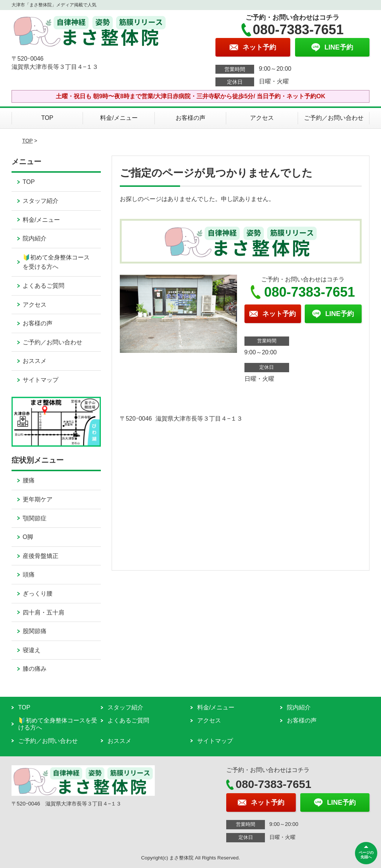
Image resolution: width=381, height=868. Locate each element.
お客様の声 (190, 118)
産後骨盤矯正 (41, 556)
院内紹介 (35, 238)
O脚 (28, 537)
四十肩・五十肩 (44, 612)
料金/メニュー (119, 118)
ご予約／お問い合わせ (334, 118)
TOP (47, 118)
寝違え (32, 650)
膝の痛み (35, 669)
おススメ (35, 361)
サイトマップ (41, 380)
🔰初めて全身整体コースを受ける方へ (56, 262)
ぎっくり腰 (38, 593)
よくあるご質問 (44, 286)
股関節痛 (35, 631)
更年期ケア (38, 499)
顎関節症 (35, 518)
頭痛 (29, 575)
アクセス (262, 118)
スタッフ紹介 (41, 201)
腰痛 (29, 480)
